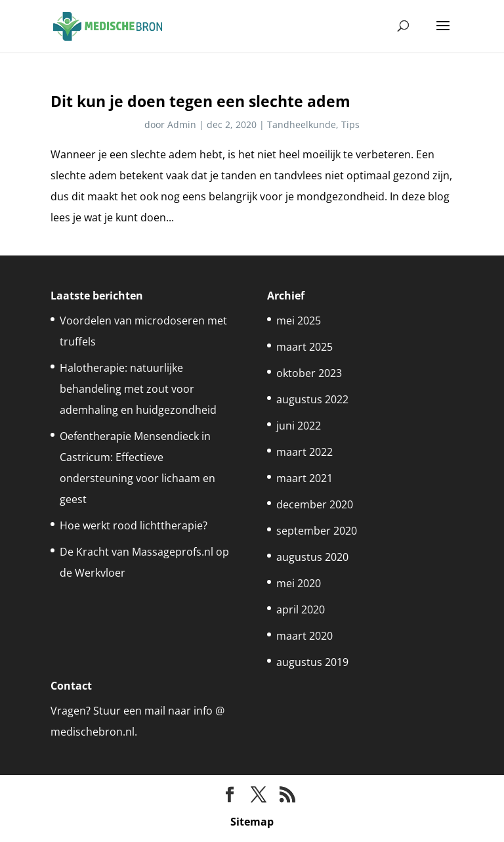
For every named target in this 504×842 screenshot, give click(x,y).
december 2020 (315, 504)
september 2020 (317, 531)
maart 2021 (304, 478)
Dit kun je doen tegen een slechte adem (200, 101)
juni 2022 (299, 426)
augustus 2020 (312, 557)
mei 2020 (299, 583)
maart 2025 (304, 347)
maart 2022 (304, 452)
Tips (350, 124)
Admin (182, 124)
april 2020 (301, 609)
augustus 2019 (312, 662)
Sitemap (252, 822)
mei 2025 (299, 321)
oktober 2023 (309, 373)
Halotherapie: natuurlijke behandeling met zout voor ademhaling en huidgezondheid (138, 389)
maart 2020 (304, 636)
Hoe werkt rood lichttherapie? (134, 525)
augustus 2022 (312, 399)
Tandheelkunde (302, 124)
